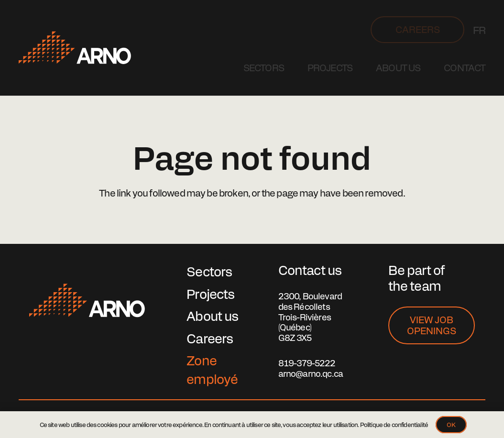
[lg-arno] (87, 301)
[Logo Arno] (75, 48)
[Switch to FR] (479, 30)
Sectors (209, 271)
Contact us (310, 269)
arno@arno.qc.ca (311, 373)
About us (212, 315)
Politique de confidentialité (394, 424)
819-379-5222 (307, 363)
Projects (210, 293)
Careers (210, 338)
